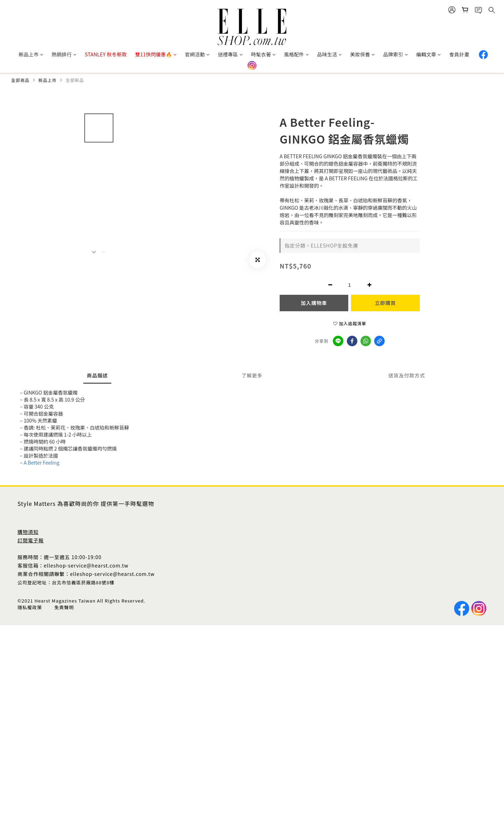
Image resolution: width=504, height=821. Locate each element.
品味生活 (329, 54)
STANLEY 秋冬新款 (106, 54)
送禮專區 (230, 54)
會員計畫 (459, 54)
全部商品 (20, 80)
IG (252, 65)
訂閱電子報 (31, 540)
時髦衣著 (263, 54)
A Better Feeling (42, 462)
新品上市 (31, 54)
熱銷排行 (64, 54)
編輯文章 (428, 54)
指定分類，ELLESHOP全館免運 (321, 245)
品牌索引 (395, 54)
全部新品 (75, 80)
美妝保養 (362, 54)
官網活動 (197, 54)
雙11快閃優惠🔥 (156, 54)
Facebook (483, 55)
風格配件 (296, 54)
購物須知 (28, 532)
